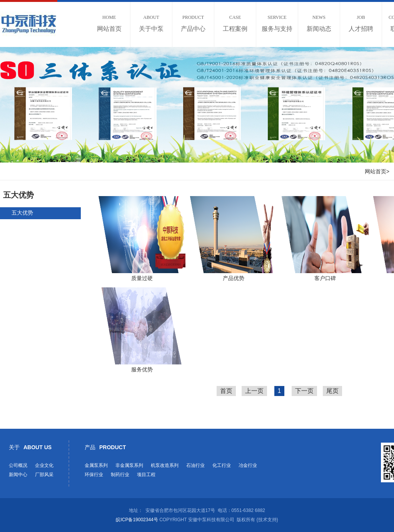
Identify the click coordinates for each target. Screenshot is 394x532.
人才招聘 (361, 23)
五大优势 (22, 213)
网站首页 (109, 23)
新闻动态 (319, 23)
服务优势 (142, 369)
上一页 (254, 391)
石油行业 (195, 465)
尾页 (332, 391)
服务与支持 (277, 23)
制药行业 (120, 475)
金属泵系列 (96, 465)
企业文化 (44, 465)
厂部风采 (44, 475)
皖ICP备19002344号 (137, 520)
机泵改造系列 (165, 465)
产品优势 (234, 278)
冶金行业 (248, 465)
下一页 (304, 391)
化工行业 (222, 465)
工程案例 (235, 23)
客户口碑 (325, 278)
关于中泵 (151, 23)
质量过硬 (142, 278)
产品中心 (193, 23)
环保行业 (94, 475)
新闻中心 (18, 475)
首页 (226, 391)
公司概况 (18, 465)
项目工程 (146, 475)
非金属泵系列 (129, 465)
